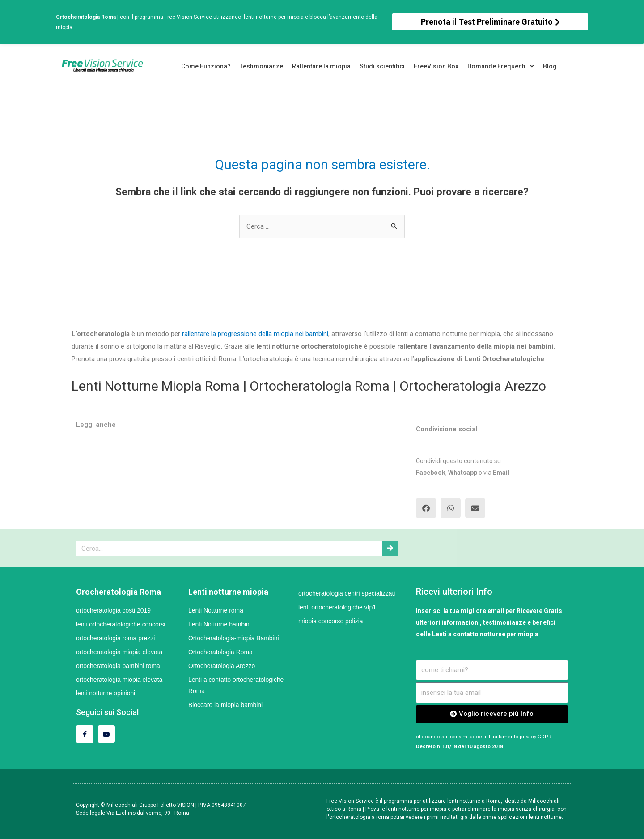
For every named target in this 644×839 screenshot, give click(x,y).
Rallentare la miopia (321, 66)
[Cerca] (390, 548)
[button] (490, 22)
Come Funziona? (206, 66)
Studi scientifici (382, 66)
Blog (550, 66)
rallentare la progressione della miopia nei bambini (254, 334)
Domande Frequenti (501, 66)
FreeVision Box (436, 66)
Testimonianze (261, 66)
